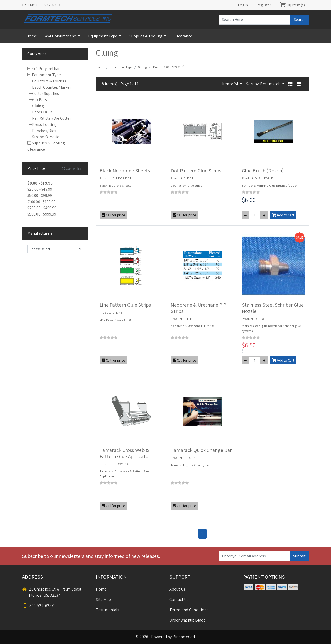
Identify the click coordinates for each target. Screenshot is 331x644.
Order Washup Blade (187, 620)
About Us (177, 589)
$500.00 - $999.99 (42, 214)
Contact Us (179, 599)
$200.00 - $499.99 (42, 208)
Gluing (38, 106)
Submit (299, 556)
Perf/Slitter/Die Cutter (52, 118)
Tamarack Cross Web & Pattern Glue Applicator (125, 453)
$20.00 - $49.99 (40, 189)
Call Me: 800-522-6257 (41, 5)
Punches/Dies (44, 131)
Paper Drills (42, 112)
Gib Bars (39, 100)
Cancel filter (72, 169)
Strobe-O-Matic (46, 137)
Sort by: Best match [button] (264, 84)
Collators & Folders (49, 81)
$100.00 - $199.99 (42, 202)
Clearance (183, 36)
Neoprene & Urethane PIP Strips (198, 308)
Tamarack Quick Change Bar (201, 450)
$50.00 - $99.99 (40, 196)
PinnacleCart (184, 637)
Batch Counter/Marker (52, 87)
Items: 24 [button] (231, 84)
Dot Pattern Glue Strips (196, 171)
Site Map (103, 599)
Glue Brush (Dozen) (263, 171)
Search (300, 20)
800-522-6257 (38, 606)
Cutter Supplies (46, 93)
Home (32, 36)
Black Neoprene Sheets (125, 171)
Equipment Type (103, 36)
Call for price (113, 215)
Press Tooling (44, 124)
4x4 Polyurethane (61, 36)
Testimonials (108, 610)
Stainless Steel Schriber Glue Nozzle (273, 308)
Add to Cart (283, 215)
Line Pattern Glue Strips (125, 305)
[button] (290, 84)
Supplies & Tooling (146, 36)
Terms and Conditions (189, 610)
